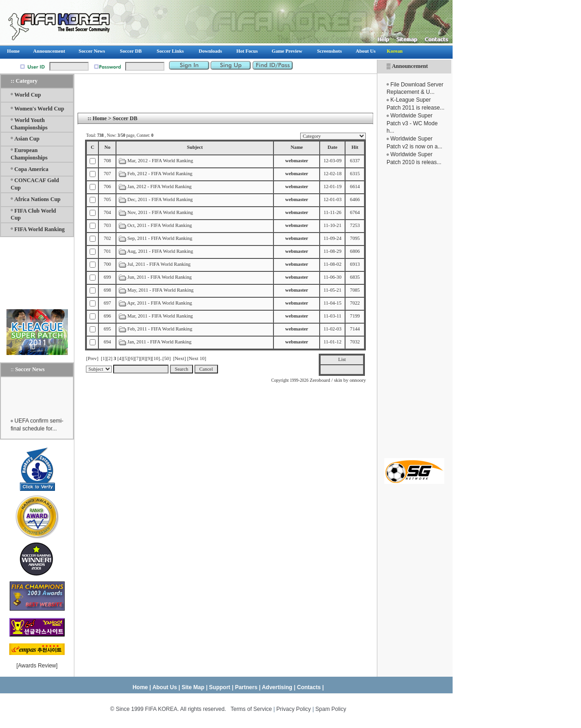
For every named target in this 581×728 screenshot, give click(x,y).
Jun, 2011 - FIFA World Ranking (160, 277)
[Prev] (92, 358)
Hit (355, 147)
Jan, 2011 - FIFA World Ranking (160, 342)
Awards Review (37, 666)
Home (100, 118)
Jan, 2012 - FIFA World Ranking (160, 187)
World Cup (28, 95)
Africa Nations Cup (37, 199)
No (107, 147)
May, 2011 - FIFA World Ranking (160, 290)
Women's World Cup (39, 109)
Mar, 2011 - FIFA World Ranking (160, 316)
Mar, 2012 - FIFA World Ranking (160, 161)
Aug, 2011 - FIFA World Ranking (160, 251)
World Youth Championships (29, 124)
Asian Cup (27, 139)
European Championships (29, 154)
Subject (195, 147)
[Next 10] (197, 358)
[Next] (180, 358)
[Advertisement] (414, 312)
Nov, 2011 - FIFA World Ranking (160, 212)
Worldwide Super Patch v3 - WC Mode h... (412, 123)
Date (332, 147)
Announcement (410, 66)
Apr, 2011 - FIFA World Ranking (160, 303)
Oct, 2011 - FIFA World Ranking (160, 225)
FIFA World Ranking (39, 229)
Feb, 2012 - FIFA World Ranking (161, 174)
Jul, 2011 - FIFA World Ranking (159, 264)
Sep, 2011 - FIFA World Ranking (160, 238)
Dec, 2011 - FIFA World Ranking (160, 199)
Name (297, 147)
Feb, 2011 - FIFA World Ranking (160, 329)
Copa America (31, 169)
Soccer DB (125, 118)
